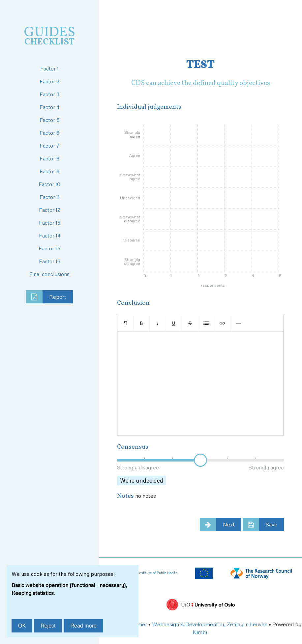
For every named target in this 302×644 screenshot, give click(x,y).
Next (229, 524)
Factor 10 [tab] (49, 184)
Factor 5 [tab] (50, 120)
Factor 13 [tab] (50, 223)
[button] (125, 323)
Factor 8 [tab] (49, 158)
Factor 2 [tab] (49, 81)
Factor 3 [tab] (49, 94)
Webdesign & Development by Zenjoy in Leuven (210, 624)
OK (22, 626)
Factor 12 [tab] (50, 210)
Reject (48, 626)
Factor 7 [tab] (49, 146)
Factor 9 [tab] (49, 171)
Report (58, 297)
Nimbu (201, 632)
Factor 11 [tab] (50, 197)
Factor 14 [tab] (50, 236)
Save (272, 524)
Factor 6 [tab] (49, 133)
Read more (83, 626)
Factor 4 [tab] (49, 107)
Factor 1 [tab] (49, 69)
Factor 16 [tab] (50, 261)
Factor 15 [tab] (49, 248)
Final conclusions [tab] (49, 274)
